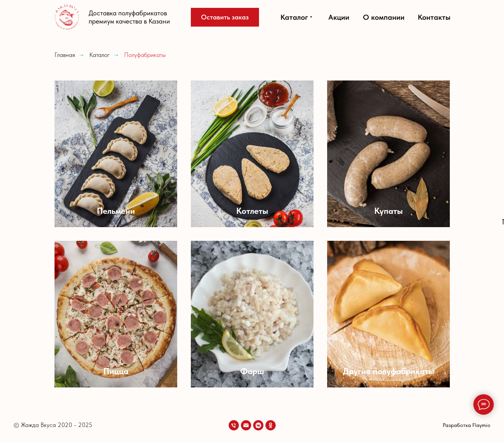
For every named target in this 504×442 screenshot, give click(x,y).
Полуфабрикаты (145, 55)
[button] (225, 17)
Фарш (252, 371)
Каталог (100, 55)
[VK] (258, 425)
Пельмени (116, 211)
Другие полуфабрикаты (388, 371)
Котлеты (252, 211)
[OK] (271, 425)
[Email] (246, 425)
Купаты (388, 211)
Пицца (116, 371)
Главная (65, 55)
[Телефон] (234, 425)
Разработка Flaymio (467, 425)
